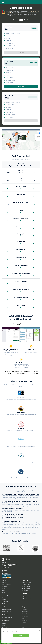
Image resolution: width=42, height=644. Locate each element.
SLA (23, 618)
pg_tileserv (4, 586)
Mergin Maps (14, 323)
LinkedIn (5, 574)
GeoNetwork (5, 602)
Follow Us (5, 571)
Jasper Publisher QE (27, 598)
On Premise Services (7, 617)
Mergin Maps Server (7, 609)
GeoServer (4, 594)
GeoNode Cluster (26, 586)
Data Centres (25, 612)
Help (23, 627)
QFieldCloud (23, 323)
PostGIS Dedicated (6, 585)
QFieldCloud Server (6, 611)
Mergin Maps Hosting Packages (21, 371)
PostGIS (4, 583)
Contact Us (5, 567)
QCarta (4, 592)
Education (24, 623)
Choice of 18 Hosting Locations (13, 33)
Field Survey (25, 600)
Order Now (21, 52)
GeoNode (4, 603)
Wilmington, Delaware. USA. (9, 564)
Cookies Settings (21, 639)
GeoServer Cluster (26, 585)
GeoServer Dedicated (7, 596)
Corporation (25, 609)
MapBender (5, 600)
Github (4, 572)
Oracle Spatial (25, 590)
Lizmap (4, 588)
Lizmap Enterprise (26, 588)
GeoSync (24, 596)
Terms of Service (26, 614)
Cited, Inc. (4, 563)
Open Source (25, 625)
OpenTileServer (6, 628)
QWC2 (3, 590)
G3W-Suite (4, 598)
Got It (21, 635)
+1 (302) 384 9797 (7, 566)
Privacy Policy (25, 616)
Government (25, 621)
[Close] (39, 630)
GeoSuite (4, 624)
